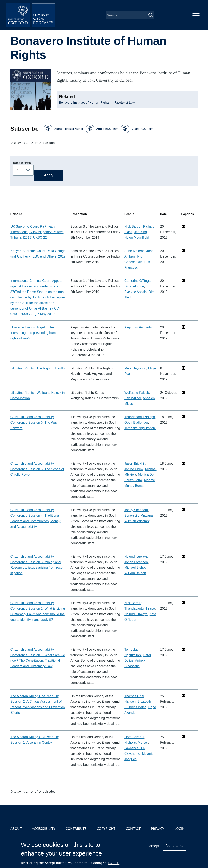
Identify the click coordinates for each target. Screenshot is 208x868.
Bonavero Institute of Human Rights (84, 102)
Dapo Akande (134, 286)
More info (114, 863)
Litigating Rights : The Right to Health (38, 368)
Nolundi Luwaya (136, 557)
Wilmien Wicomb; (137, 521)
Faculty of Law (125, 102)
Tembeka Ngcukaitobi (140, 428)
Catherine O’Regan (138, 281)
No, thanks (175, 846)
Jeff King (141, 232)
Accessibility (44, 829)
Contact (133, 829)
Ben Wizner (133, 398)
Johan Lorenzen (136, 562)
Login (180, 829)
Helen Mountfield (137, 238)
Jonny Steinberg (136, 510)
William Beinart (135, 573)
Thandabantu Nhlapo (140, 417)
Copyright (106, 829)
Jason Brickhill (135, 464)
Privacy (158, 829)
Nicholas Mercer (136, 743)
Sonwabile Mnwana (139, 516)
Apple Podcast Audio (69, 129)
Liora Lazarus (134, 737)
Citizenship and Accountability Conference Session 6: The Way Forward (34, 423)
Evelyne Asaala (135, 292)
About (16, 829)
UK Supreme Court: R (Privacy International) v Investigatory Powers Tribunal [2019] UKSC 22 (37, 232)
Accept (154, 846)
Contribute (76, 829)
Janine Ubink (134, 469)
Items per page (22, 163)
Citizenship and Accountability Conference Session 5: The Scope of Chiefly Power (37, 469)
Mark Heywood (135, 368)
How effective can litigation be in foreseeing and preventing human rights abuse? (35, 333)
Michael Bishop (135, 568)
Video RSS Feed (142, 129)
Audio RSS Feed (107, 129)
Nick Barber (133, 226)
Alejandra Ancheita (138, 327)
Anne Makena (134, 251)
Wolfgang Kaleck (137, 393)
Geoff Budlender (136, 423)
